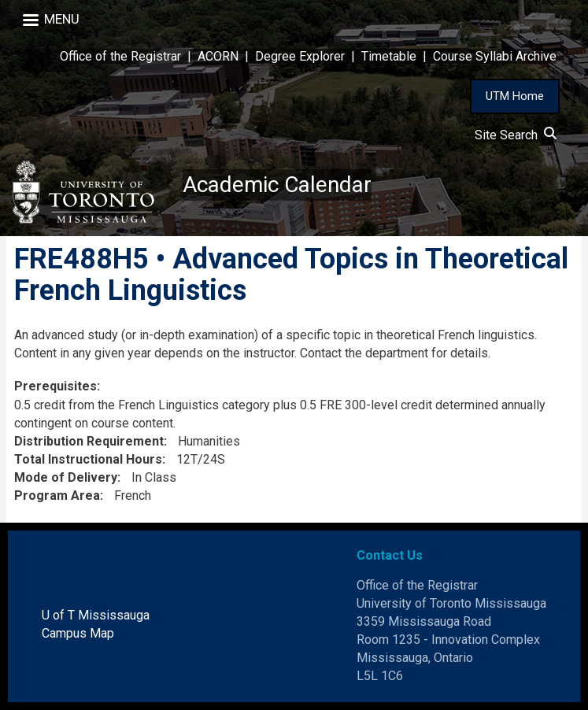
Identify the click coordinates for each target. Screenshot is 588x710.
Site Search (516, 135)
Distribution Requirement (89, 441)
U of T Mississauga (96, 615)
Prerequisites (55, 386)
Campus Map (78, 633)
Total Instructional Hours (88, 459)
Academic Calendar (277, 185)
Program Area (57, 496)
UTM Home (515, 96)
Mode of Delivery (66, 477)
